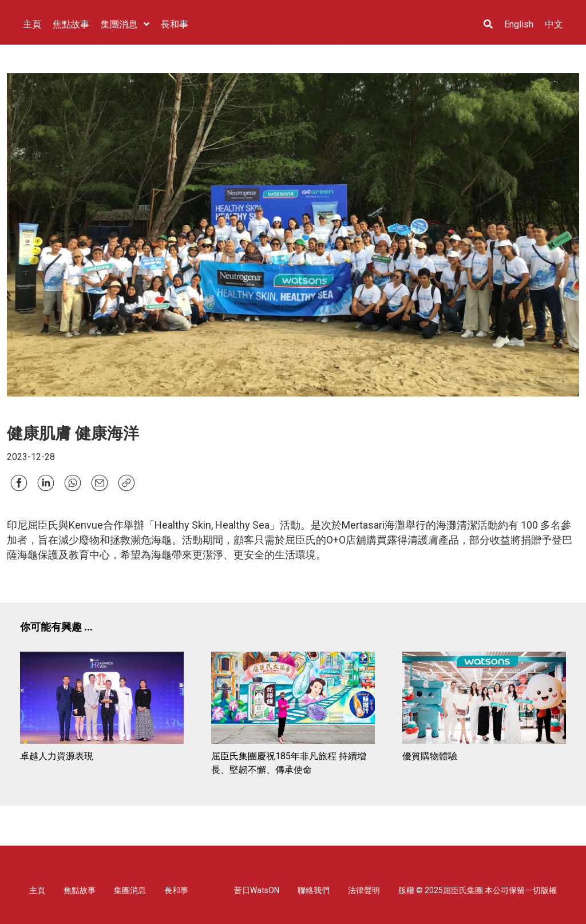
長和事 (176, 890)
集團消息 (130, 890)
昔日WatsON (257, 890)
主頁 (37, 890)
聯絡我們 (314, 890)
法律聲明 (364, 890)
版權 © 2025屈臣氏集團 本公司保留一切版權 (478, 890)
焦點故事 (80, 890)
